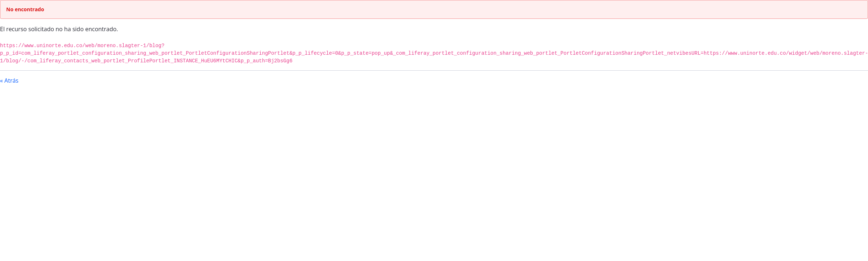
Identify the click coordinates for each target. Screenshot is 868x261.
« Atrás (9, 80)
